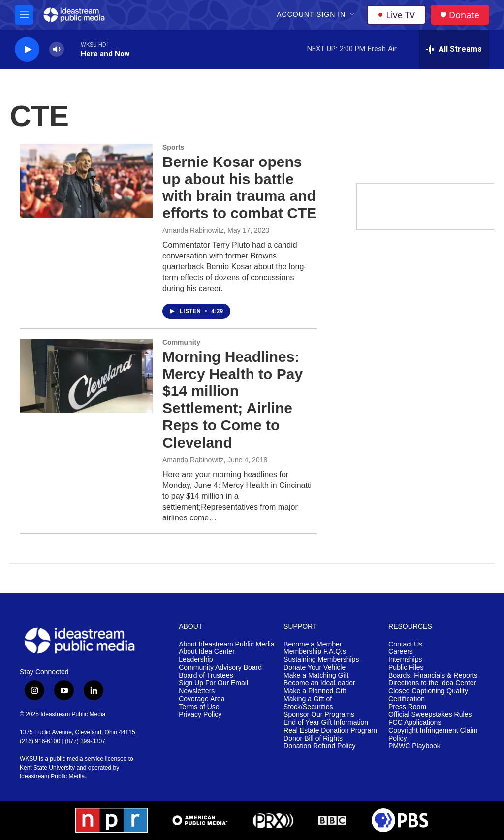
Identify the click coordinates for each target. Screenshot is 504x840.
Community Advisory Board (220, 667)
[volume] (57, 49)
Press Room (407, 707)
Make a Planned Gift (315, 691)
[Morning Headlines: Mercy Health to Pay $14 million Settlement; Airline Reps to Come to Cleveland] (86, 376)
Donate (464, 15)
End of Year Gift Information (326, 723)
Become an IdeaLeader (319, 683)
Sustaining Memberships (321, 660)
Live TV (396, 15)
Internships (405, 660)
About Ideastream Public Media (227, 644)
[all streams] (454, 49)
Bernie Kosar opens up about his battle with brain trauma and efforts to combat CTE (239, 187)
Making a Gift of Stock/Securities (308, 703)
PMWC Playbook (414, 746)
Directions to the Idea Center (432, 683)
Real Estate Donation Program (330, 730)
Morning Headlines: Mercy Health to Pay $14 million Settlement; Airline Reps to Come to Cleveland (233, 400)
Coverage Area (202, 699)
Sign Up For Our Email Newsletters (213, 687)
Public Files (406, 667)
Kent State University (47, 768)
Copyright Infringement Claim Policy (433, 734)
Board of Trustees (206, 675)
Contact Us (405, 644)
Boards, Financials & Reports (433, 675)
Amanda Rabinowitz (193, 230)
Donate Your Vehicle (315, 667)
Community (181, 342)
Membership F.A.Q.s (315, 652)
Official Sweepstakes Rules (430, 715)
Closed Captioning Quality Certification (428, 695)
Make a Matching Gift (316, 675)
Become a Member (313, 644)
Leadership (196, 660)
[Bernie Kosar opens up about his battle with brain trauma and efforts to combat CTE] (86, 181)
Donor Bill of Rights (313, 738)
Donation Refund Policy (319, 746)
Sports (173, 147)
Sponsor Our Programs (319, 715)
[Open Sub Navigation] (353, 15)
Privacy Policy (200, 715)
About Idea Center (207, 652)
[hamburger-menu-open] (24, 15)
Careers (401, 652)
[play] (27, 49)
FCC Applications (415, 723)
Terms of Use (199, 707)
